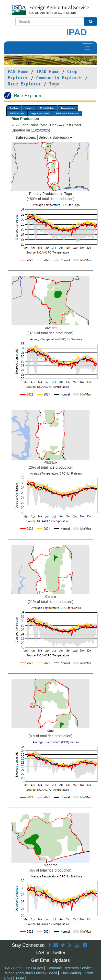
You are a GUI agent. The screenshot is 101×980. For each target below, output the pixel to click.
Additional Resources (67, 113)
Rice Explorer (24, 84)
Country (29, 108)
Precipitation (47, 108)
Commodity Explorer (59, 78)
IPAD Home (48, 72)
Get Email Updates (50, 960)
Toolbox (14, 108)
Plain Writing (71, 973)
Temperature (68, 108)
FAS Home (18, 72)
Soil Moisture (17, 113)
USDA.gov (35, 968)
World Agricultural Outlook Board (31, 973)
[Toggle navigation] (87, 48)
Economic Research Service (69, 968)
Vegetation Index (40, 113)
